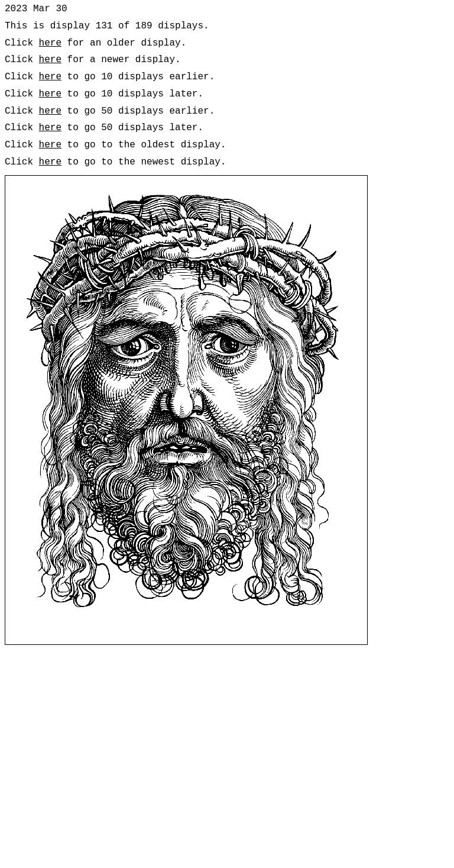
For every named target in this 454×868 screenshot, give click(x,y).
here (50, 43)
